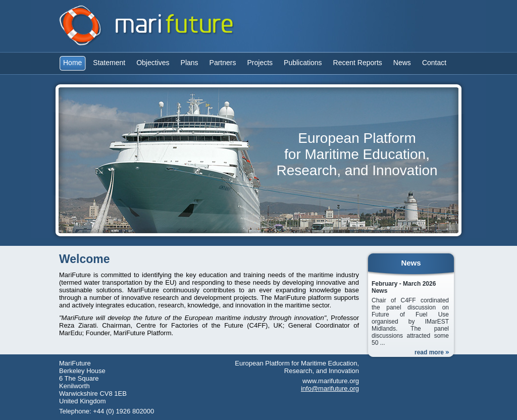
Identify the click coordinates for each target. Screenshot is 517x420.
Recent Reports (358, 63)
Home (72, 63)
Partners (223, 63)
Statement (109, 63)
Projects (260, 63)
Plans (190, 63)
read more (429, 352)
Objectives (153, 63)
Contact (434, 63)
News (402, 63)
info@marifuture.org (330, 388)
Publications (303, 63)
